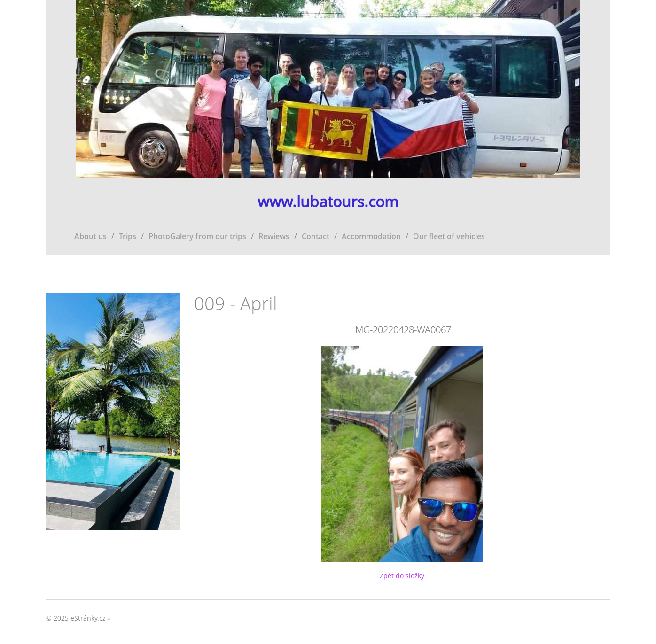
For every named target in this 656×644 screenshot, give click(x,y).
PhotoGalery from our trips (197, 236)
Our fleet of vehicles (449, 236)
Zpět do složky (402, 576)
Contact (316, 236)
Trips (128, 236)
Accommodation (371, 236)
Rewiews (274, 236)
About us (90, 236)
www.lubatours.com (328, 202)
